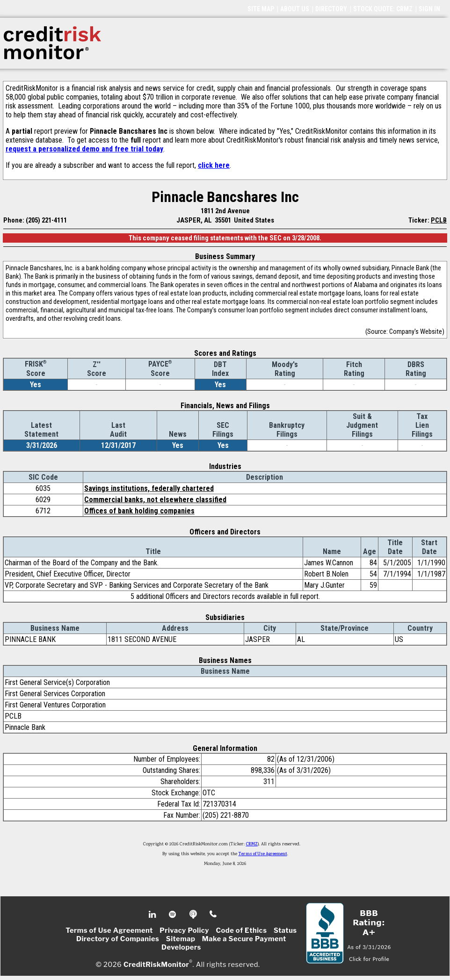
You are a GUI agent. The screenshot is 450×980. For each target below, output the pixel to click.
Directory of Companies (118, 939)
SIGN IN (429, 9)
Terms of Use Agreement (263, 854)
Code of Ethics (241, 930)
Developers (181, 947)
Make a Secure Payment (244, 939)
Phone (214, 915)
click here (214, 165)
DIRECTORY (331, 9)
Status (285, 930)
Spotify (173, 915)
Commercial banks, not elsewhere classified (155, 500)
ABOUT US (295, 9)
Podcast (194, 915)
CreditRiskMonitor (156, 964)
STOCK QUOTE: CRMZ (383, 9)
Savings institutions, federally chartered (149, 488)
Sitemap (181, 939)
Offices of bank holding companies (139, 511)
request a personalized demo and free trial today (84, 149)
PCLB (439, 220)
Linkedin (153, 915)
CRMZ (252, 844)
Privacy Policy (184, 930)
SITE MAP (261, 9)
